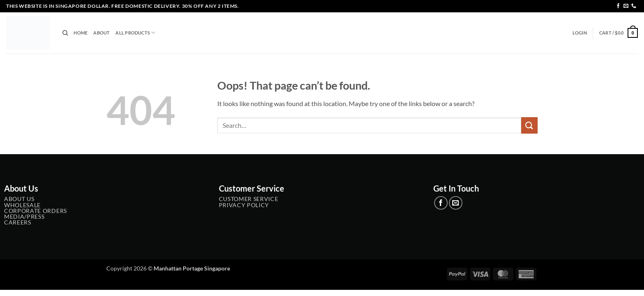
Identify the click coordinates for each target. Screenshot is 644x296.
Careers (18, 222)
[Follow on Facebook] (618, 6)
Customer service (249, 199)
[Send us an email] (626, 6)
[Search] (65, 33)
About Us (19, 199)
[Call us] (634, 6)
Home (80, 33)
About (101, 33)
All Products (135, 33)
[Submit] (529, 125)
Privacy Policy (244, 205)
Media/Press (24, 217)
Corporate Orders (36, 211)
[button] (580, 33)
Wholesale (22, 205)
